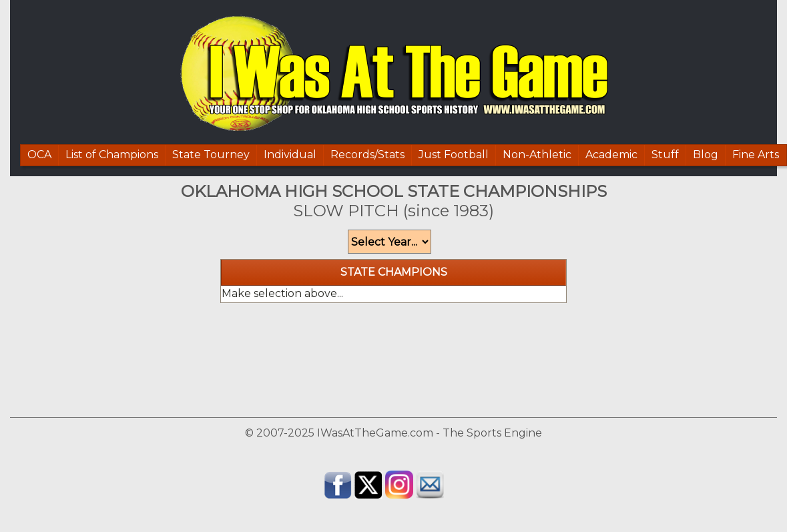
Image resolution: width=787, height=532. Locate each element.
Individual (290, 155)
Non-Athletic (537, 155)
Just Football (454, 155)
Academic (611, 155)
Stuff (665, 155)
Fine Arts (756, 155)
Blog (706, 155)
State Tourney (211, 155)
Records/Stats (367, 155)
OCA (39, 155)
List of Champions (112, 155)
